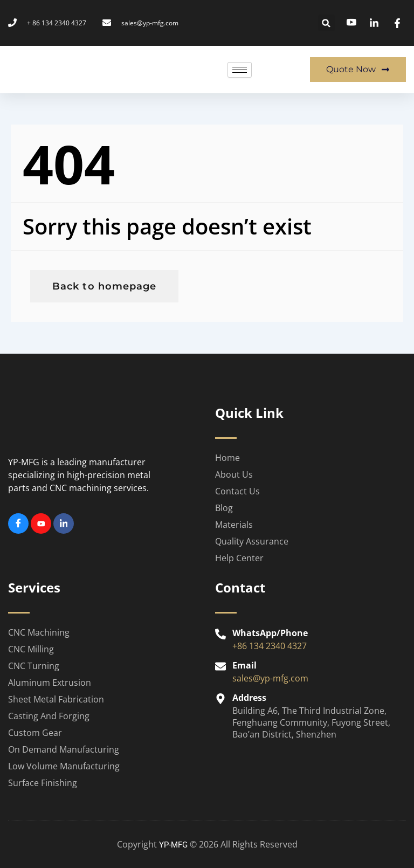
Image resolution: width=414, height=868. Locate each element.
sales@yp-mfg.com (270, 678)
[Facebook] (18, 523)
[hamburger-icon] (240, 70)
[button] (326, 23)
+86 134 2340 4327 (270, 646)
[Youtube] (41, 523)
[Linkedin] (64, 523)
